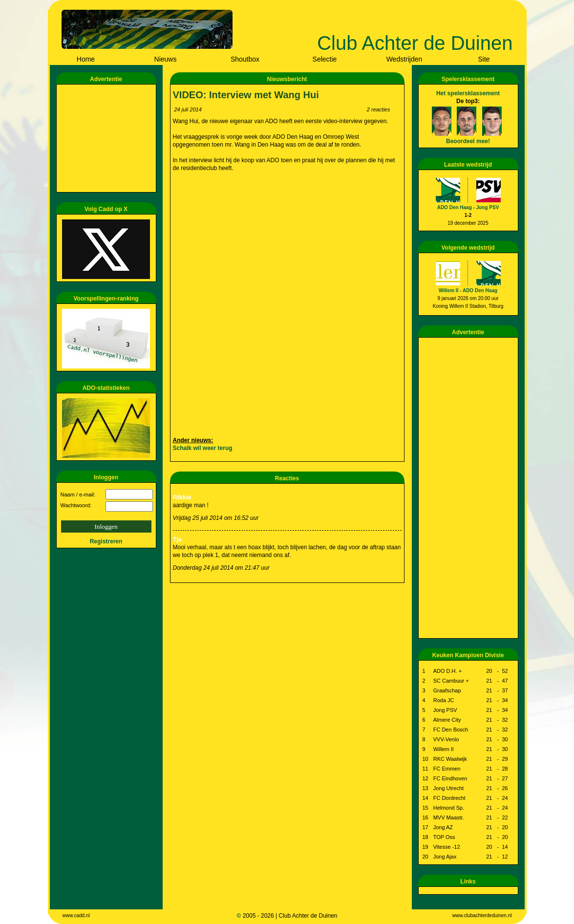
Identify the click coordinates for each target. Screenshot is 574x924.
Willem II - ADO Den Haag (468, 290)
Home (86, 59)
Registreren (106, 541)
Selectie (325, 59)
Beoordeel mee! (468, 141)
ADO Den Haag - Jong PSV (468, 207)
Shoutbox (245, 59)
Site (484, 59)
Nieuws (166, 59)
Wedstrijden (404, 59)
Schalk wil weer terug (203, 448)
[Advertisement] (108, 138)
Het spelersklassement (468, 93)
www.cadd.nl (76, 915)
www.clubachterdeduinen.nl (482, 915)
